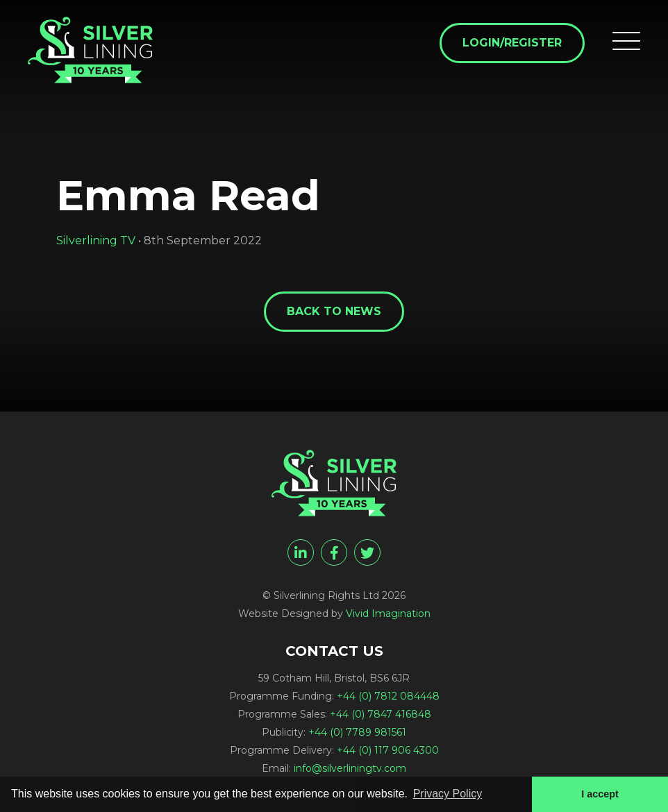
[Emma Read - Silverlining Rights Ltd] (90, 50)
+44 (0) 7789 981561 (357, 732)
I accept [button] (600, 794)
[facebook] (334, 552)
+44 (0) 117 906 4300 (388, 750)
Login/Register (512, 43)
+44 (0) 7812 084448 (388, 696)
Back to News (334, 311)
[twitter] (367, 552)
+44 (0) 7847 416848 (381, 714)
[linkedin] (301, 552)
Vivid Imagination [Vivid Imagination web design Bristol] (388, 614)
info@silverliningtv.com (350, 768)
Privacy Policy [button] (448, 794)
